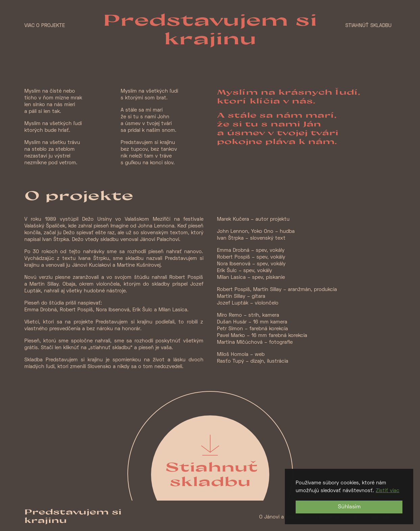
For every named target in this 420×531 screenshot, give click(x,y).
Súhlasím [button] (349, 507)
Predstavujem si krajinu (210, 29)
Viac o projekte (45, 26)
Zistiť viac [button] (388, 491)
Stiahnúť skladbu (368, 26)
